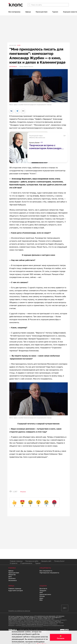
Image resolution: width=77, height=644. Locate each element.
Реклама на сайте (32, 561)
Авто (10, 576)
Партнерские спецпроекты (49, 573)
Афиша (28, 12)
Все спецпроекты (46, 571)
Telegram (43, 590)
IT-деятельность (26, 563)
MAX (41, 592)
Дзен (41, 598)
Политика (12, 578)
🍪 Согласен (61, 637)
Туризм (55, 12)
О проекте (14, 563)
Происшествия (42, 12)
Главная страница (16, 561)
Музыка (23, 492)
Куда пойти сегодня (16, 590)
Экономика (12, 580)
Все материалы (14, 12)
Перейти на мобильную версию (19, 611)
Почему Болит (59, 561)
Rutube (42, 596)
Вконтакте (43, 588)
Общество (12, 575)
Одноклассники (45, 594)
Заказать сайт (46, 561)
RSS (41, 600)
